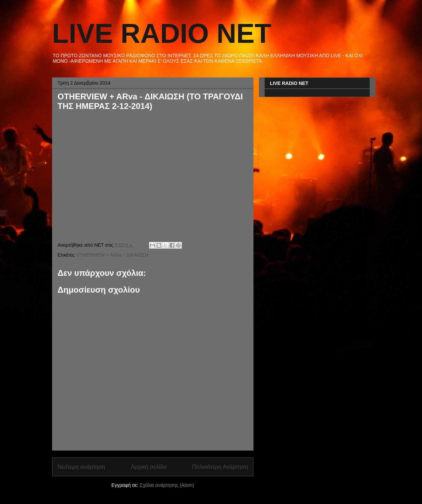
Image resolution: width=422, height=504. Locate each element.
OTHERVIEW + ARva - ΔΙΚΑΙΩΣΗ (112, 255)
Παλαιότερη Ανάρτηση (220, 467)
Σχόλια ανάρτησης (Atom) (167, 485)
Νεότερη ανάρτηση (81, 467)
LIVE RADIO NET (162, 33)
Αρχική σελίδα (149, 467)
